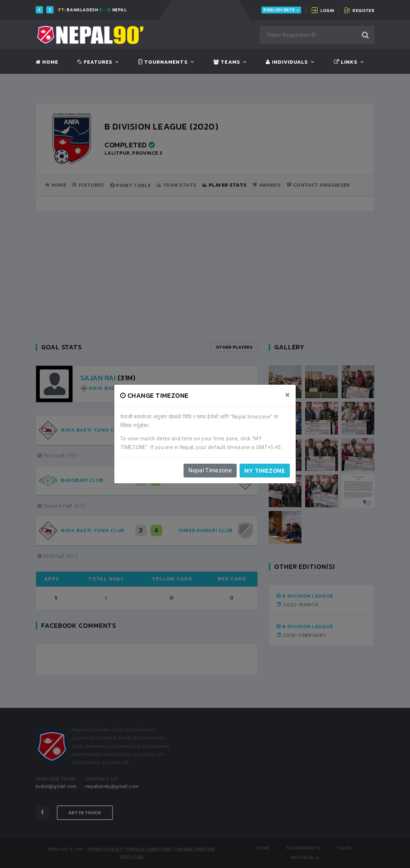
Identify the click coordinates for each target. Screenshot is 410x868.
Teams (227, 62)
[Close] (287, 395)
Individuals (287, 62)
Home (47, 62)
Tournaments (163, 62)
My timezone (265, 471)
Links (346, 62)
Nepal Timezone (210, 470)
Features (95, 62)
